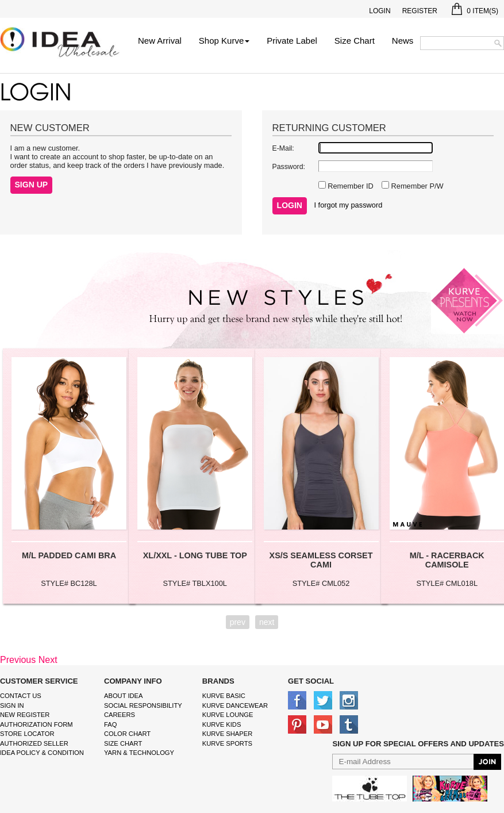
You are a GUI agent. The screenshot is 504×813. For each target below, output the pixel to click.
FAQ (110, 724)
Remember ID (350, 186)
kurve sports (227, 743)
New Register (25, 715)
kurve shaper (227, 734)
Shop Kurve (224, 41)
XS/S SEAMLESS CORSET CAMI (321, 560)
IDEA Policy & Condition (42, 753)
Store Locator (27, 734)
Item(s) (475, 11)
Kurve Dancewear (235, 705)
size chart (123, 743)
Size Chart (355, 41)
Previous (18, 660)
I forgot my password (349, 205)
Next (48, 660)
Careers (120, 715)
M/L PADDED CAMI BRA (69, 555)
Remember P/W (416, 186)
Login (380, 11)
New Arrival (160, 41)
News (403, 41)
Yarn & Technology (139, 753)
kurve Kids (222, 724)
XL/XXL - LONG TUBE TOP (195, 555)
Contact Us (21, 696)
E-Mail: (283, 148)
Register (420, 11)
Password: (289, 167)
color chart (127, 734)
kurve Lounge (228, 715)
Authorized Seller (34, 743)
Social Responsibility (143, 705)
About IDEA (124, 696)
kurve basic (224, 696)
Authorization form (36, 724)
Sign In (12, 705)
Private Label (292, 41)
